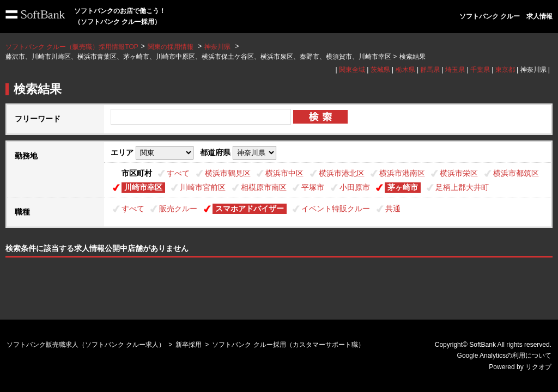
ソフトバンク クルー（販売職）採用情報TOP (72, 47)
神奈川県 (217, 47)
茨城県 (380, 70)
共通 (393, 209)
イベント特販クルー (336, 209)
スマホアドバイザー (250, 209)
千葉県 (480, 70)
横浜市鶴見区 (228, 173)
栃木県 (405, 70)
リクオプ (538, 367)
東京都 (505, 70)
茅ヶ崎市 (403, 187)
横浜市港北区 (342, 173)
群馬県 (430, 70)
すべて (178, 173)
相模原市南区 (264, 187)
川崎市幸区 (143, 187)
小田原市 (355, 187)
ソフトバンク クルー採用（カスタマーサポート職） (288, 345)
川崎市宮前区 (203, 187)
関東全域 (352, 70)
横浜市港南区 (402, 173)
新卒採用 (189, 345)
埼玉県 (455, 70)
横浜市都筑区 (516, 173)
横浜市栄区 (459, 173)
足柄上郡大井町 (462, 187)
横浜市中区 (284, 173)
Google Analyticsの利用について (504, 356)
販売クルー (178, 209)
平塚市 (313, 187)
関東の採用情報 (171, 47)
